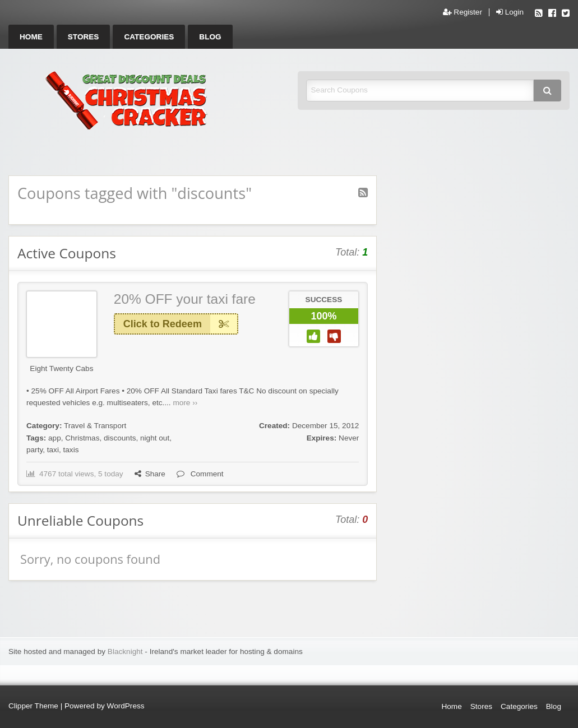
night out (155, 438)
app (55, 438)
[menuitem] (31, 37)
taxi (53, 450)
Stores (84, 37)
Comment (200, 474)
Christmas (82, 438)
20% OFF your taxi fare (185, 299)
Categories (149, 37)
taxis (71, 450)
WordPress (126, 706)
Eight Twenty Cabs (61, 368)
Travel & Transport (95, 426)
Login (510, 12)
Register (463, 12)
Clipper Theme (33, 706)
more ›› (185, 403)
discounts (120, 438)
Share (150, 474)
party (34, 450)
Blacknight (125, 652)
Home (31, 37)
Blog (210, 37)
